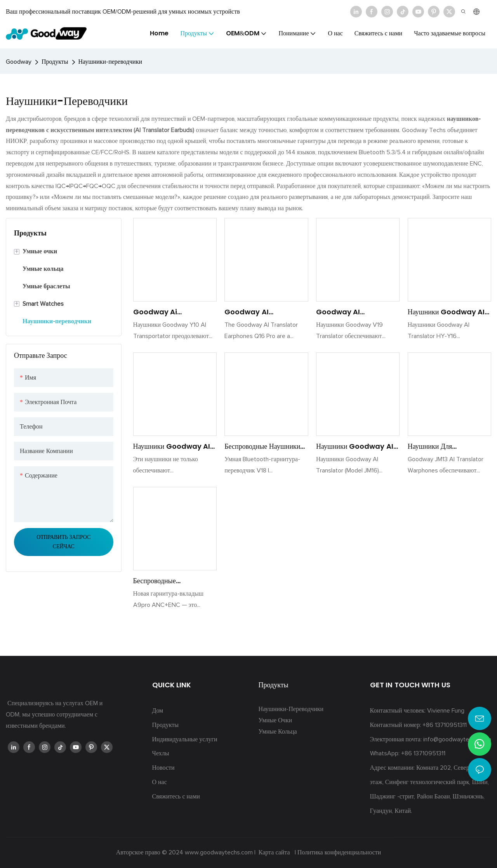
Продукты (55, 62)
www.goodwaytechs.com (220, 852)
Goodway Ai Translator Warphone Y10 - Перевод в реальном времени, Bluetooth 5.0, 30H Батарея (173, 312)
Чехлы (161, 753)
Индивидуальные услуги (185, 739)
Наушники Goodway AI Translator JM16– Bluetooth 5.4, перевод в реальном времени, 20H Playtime (358, 446)
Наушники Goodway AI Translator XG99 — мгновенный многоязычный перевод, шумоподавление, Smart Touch (173, 446)
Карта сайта (274, 852)
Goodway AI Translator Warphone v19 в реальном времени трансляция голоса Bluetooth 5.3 (355, 312)
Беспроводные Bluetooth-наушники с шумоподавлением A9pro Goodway (173, 581)
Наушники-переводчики (110, 62)
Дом (158, 711)
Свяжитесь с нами (176, 797)
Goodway (19, 62)
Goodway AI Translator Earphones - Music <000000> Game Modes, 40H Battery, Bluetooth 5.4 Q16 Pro (264, 312)
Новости (163, 768)
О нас (160, 782)
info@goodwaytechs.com (457, 739)
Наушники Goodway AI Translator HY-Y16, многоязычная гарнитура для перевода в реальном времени (447, 312)
